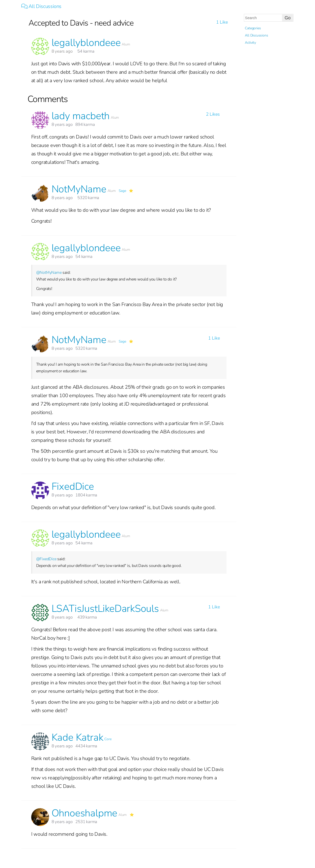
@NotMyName (49, 273)
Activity (250, 43)
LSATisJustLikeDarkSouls (105, 609)
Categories (253, 28)
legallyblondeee (86, 43)
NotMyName (79, 189)
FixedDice (73, 486)
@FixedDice (46, 559)
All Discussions (42, 6)
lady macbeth (81, 116)
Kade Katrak (77, 737)
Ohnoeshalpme (85, 813)
